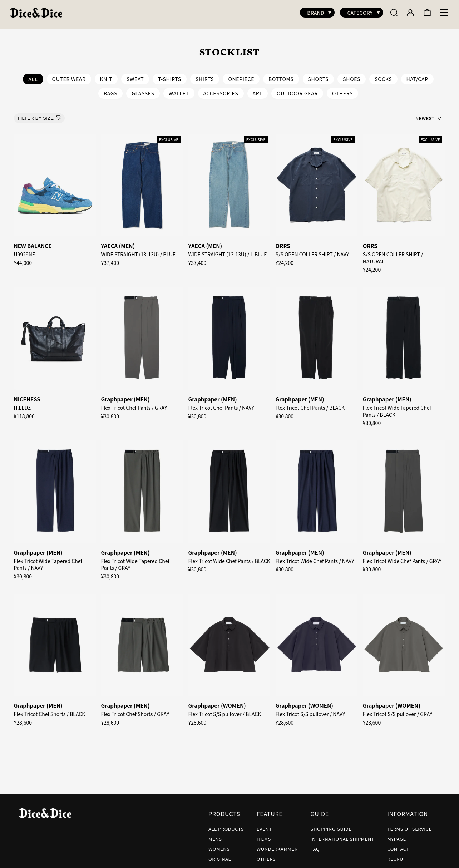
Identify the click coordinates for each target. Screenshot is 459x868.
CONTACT (398, 845)
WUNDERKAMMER (277, 845)
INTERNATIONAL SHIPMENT (343, 835)
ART (258, 90)
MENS (215, 835)
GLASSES (143, 90)
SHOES (352, 75)
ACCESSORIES (221, 90)
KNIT (106, 75)
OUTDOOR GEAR (297, 90)
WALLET (179, 90)
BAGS (110, 90)
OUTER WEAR (69, 75)
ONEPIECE (241, 75)
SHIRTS (205, 75)
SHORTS (319, 75)
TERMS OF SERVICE (409, 825)
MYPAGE (397, 835)
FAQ (315, 845)
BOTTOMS (281, 75)
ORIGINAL (220, 855)
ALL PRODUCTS (226, 825)
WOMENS (219, 845)
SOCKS (383, 75)
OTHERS (342, 90)
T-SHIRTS (170, 75)
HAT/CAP (417, 75)
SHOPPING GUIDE (331, 825)
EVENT (264, 825)
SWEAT (135, 75)
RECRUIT (397, 855)
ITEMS (264, 835)
